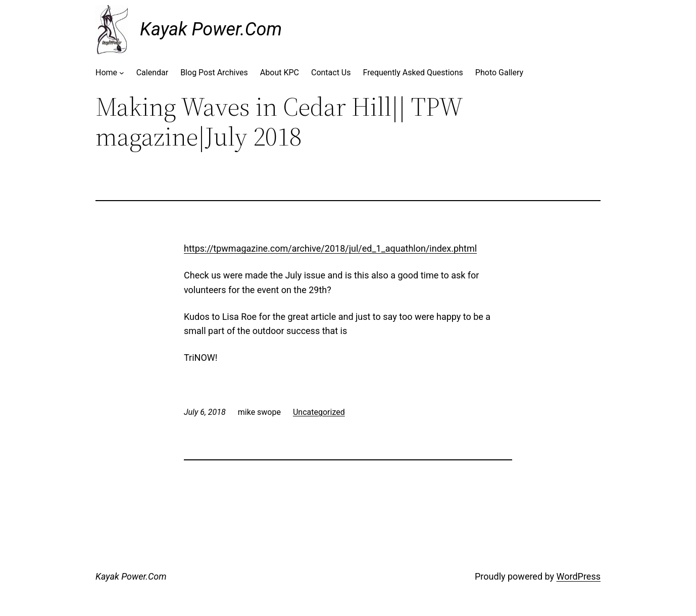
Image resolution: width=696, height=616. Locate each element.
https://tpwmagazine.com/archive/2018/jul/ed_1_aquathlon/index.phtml (330, 248)
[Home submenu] (122, 73)
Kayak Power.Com (211, 29)
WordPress (579, 576)
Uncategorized (319, 412)
